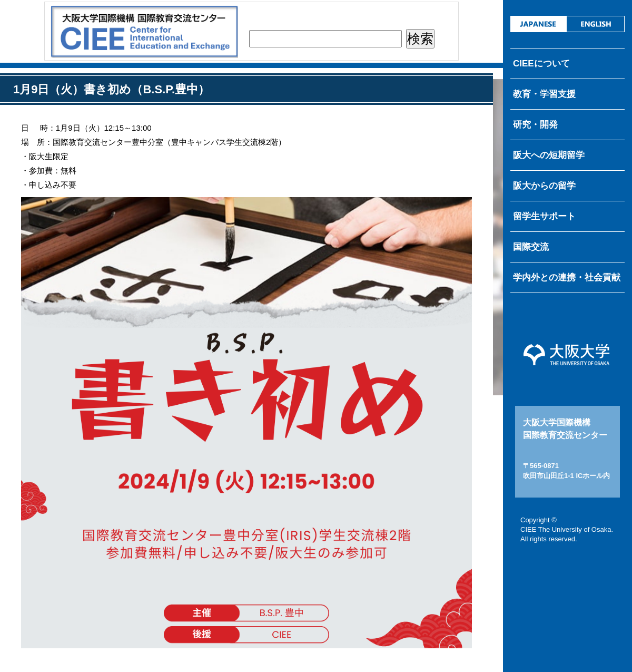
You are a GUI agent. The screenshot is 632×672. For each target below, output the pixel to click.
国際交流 (531, 247)
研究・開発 (535, 125)
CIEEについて (541, 64)
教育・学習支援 (544, 94)
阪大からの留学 (544, 186)
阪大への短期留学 (549, 155)
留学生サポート (544, 216)
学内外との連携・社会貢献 (567, 277)
